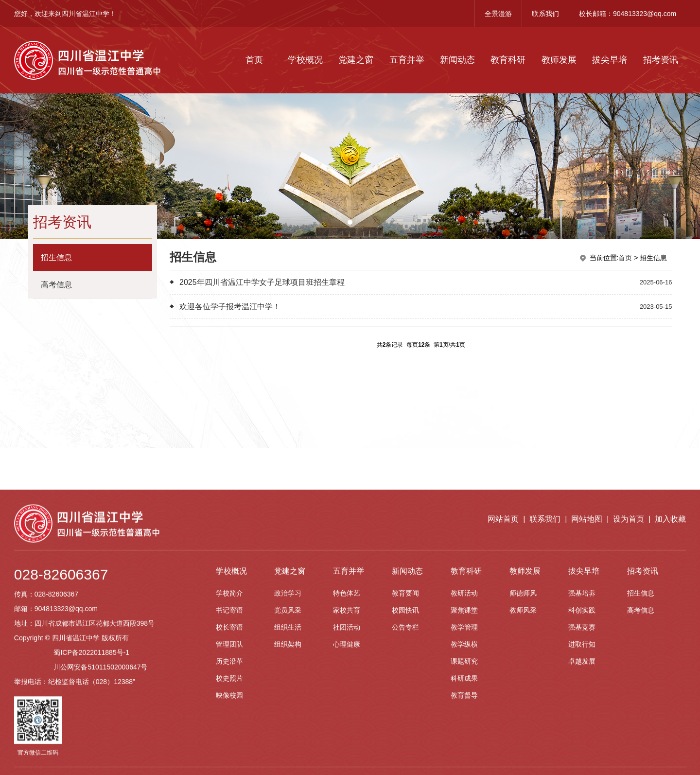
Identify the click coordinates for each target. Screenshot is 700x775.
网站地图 (587, 648)
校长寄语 (229, 756)
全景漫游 (498, 14)
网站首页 (503, 648)
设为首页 (629, 648)
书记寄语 (229, 739)
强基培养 (582, 722)
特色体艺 (347, 722)
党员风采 (288, 739)
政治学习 (288, 722)
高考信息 (641, 739)
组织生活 (288, 756)
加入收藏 (670, 648)
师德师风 (523, 722)
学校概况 (305, 60)
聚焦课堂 (464, 739)
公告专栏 (405, 756)
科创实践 (582, 739)
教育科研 (508, 60)
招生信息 (641, 722)
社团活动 (347, 756)
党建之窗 (356, 60)
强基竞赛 (582, 756)
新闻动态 (457, 60)
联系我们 (545, 14)
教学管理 (464, 756)
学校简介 (229, 722)
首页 (254, 60)
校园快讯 (405, 739)
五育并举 (407, 60)
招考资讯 (661, 60)
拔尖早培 (610, 60)
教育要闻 (405, 722)
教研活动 (464, 722)
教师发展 (559, 60)
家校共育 (347, 739)
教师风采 (523, 739)
